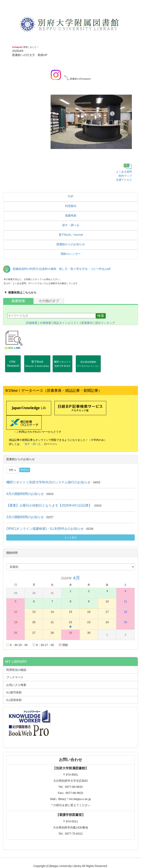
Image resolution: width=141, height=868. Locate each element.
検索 (101, 316)
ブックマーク (15, 677)
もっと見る (70, 537)
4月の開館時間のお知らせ (25, 494)
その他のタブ (49, 301)
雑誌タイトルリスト (66, 323)
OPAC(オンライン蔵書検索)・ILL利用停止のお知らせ (45, 529)
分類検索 (46, 323)
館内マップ (125, 176)
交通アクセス (124, 180)
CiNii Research (13, 366)
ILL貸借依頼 (14, 700)
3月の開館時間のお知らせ (25, 517)
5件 (12, 470)
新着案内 (87, 323)
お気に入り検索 (16, 685)
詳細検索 (32, 323)
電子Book (37, 364)
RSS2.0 (25, 470)
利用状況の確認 (16, 670)
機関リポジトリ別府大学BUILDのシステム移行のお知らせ (48, 482)
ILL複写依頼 (14, 692)
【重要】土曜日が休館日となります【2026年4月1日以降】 (49, 505)
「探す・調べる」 (33, 444)
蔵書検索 (18, 301)
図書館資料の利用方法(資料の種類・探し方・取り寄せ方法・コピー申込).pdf (62, 269)
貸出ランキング (105, 323)
